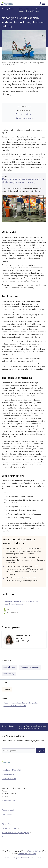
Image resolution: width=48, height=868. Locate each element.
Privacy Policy (7, 824)
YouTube (41, 858)
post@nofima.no (8, 774)
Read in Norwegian (24, 118)
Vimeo (33, 858)
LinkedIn (7, 858)
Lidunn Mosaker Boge (27, 854)
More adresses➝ (8, 801)
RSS (3, 837)
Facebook (25, 858)
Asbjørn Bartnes (34, 851)
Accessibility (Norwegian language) (15, 833)
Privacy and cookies (10, 828)
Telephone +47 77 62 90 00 (13, 770)
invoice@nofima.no (9, 779)
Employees (6, 814)
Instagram (16, 858)
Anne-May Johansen (25, 114)
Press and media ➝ (9, 810)
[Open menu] (38, 4)
